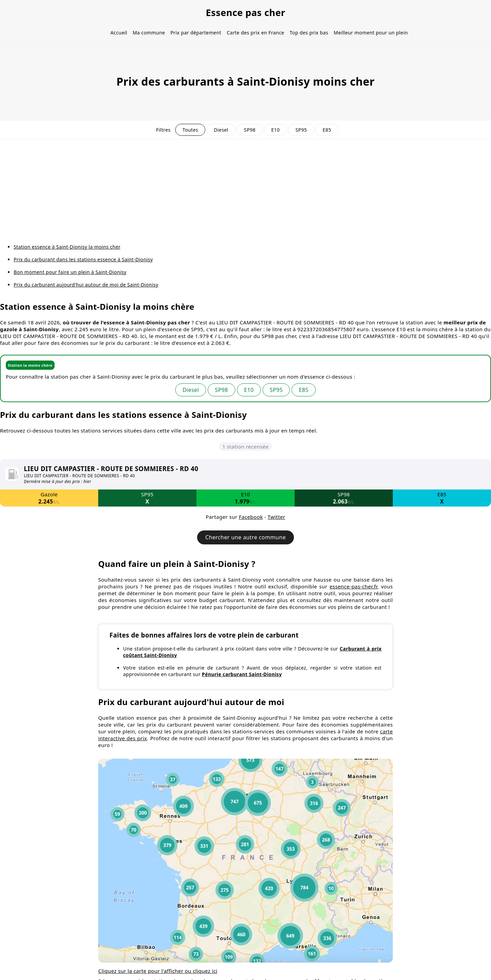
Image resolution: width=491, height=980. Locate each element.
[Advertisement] (245, 190)
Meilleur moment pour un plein (371, 33)
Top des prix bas (309, 33)
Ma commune (149, 33)
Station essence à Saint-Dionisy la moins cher (67, 247)
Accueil (119, 33)
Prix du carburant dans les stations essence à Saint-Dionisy (83, 259)
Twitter (277, 517)
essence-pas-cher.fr (353, 586)
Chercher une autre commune (245, 537)
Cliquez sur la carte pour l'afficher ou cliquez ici (158, 971)
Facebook (251, 517)
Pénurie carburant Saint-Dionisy (242, 674)
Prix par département (196, 33)
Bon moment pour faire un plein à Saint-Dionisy (70, 272)
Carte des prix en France (256, 33)
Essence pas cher (245, 12)
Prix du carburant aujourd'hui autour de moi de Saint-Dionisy (86, 285)
